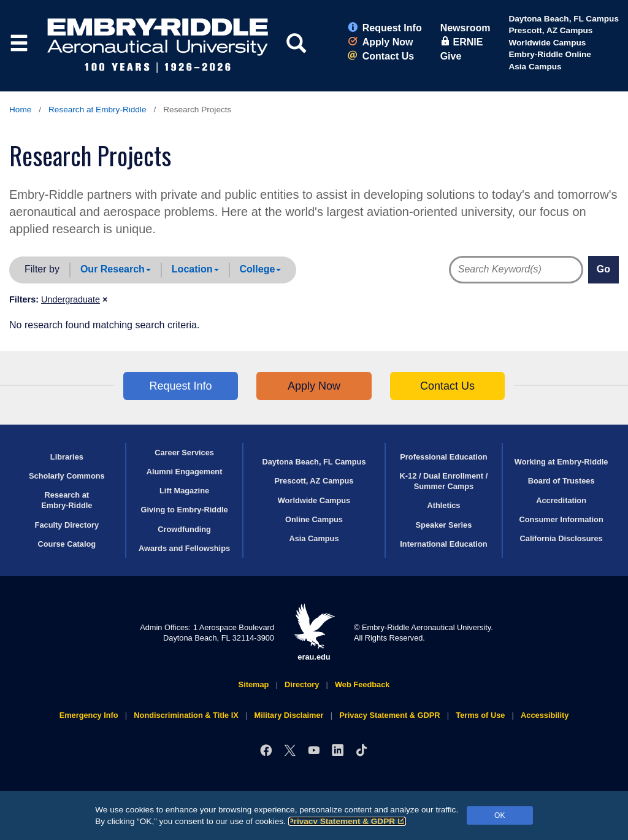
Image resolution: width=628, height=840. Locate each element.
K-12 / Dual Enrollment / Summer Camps (444, 481)
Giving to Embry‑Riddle (184, 510)
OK (500, 815)
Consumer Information (561, 519)
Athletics (443, 505)
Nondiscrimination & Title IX (186, 715)
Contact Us (381, 56)
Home (20, 110)
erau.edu (314, 632)
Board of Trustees (561, 481)
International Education (443, 544)
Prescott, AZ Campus (550, 30)
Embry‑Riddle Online (549, 54)
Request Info (385, 28)
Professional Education (443, 457)
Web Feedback (362, 684)
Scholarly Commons (67, 476)
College (261, 269)
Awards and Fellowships (184, 548)
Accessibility (545, 715)
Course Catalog (67, 544)
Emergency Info (89, 715)
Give (451, 56)
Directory (302, 684)
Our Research (116, 269)
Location (195, 269)
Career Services (184, 453)
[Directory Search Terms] (510, 270)
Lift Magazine (184, 491)
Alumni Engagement (185, 472)
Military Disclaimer (289, 715)
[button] (74, 299)
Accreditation (561, 500)
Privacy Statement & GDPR (347, 821)
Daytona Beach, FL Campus (564, 19)
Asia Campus (535, 67)
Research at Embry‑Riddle (97, 110)
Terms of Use (480, 715)
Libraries (67, 457)
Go (603, 269)
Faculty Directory (67, 525)
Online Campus (314, 519)
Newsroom (465, 28)
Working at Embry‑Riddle (561, 462)
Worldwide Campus (547, 43)
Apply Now (381, 42)
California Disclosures (561, 538)
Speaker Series (444, 525)
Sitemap (254, 684)
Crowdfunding (184, 529)
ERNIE (462, 42)
